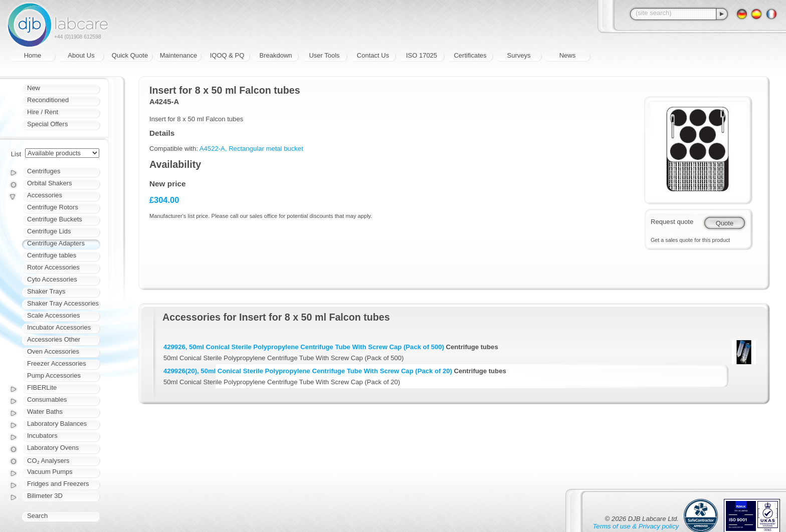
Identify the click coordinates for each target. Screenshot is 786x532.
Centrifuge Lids (49, 231)
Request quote (672, 222)
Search (37, 516)
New (34, 88)
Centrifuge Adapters (56, 243)
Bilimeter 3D (45, 496)
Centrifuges (44, 171)
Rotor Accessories (53, 267)
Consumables (47, 400)
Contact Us (373, 55)
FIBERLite (42, 387)
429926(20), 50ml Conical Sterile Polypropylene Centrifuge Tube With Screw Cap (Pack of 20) (308, 371)
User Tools (324, 55)
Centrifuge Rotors (53, 207)
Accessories (45, 195)
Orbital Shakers (50, 183)
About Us (81, 55)
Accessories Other (54, 339)
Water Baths (45, 412)
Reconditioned (48, 100)
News (568, 55)
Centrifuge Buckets (55, 219)
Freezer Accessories (57, 363)
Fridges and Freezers (58, 484)
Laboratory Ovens (53, 448)
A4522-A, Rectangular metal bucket (251, 149)
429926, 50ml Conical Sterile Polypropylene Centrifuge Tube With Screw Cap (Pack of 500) (304, 347)
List (16, 154)
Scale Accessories (54, 315)
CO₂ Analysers (48, 461)
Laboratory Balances (57, 424)
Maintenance (178, 55)
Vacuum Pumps (50, 472)
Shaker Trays (46, 291)
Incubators (42, 436)
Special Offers (47, 124)
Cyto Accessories (52, 279)
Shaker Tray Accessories (63, 303)
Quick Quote (130, 55)
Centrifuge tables (52, 255)
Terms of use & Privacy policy (636, 526)
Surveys (519, 55)
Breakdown (275, 55)
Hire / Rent (43, 112)
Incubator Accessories (59, 327)
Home (33, 55)
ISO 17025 (422, 55)
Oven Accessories (53, 351)
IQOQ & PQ (227, 55)
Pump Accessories (54, 375)
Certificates (470, 55)
